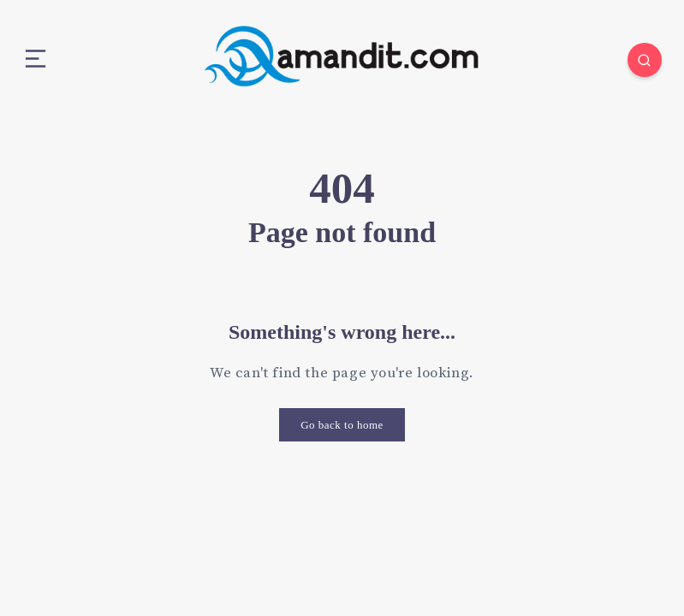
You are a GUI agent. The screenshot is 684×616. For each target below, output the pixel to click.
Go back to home (342, 425)
